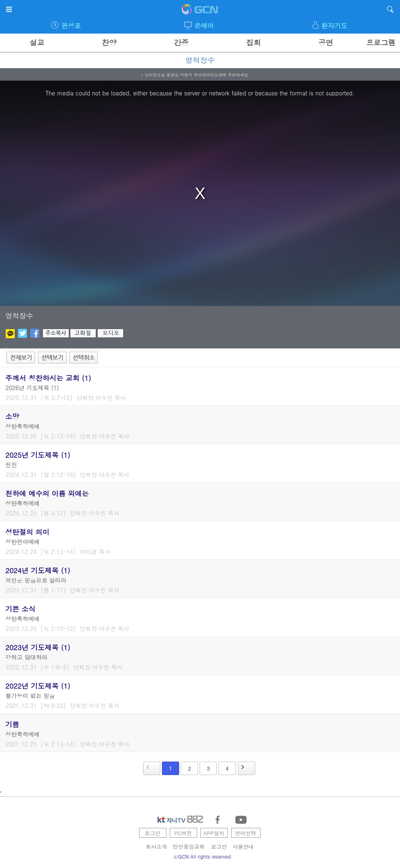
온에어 (204, 26)
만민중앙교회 (189, 847)
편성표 (71, 26)
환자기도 (334, 26)
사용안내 (243, 847)
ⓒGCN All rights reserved (202, 856)
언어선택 (246, 833)
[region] (200, 193)
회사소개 (157, 847)
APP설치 (214, 833)
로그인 (153, 833)
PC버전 (183, 833)
